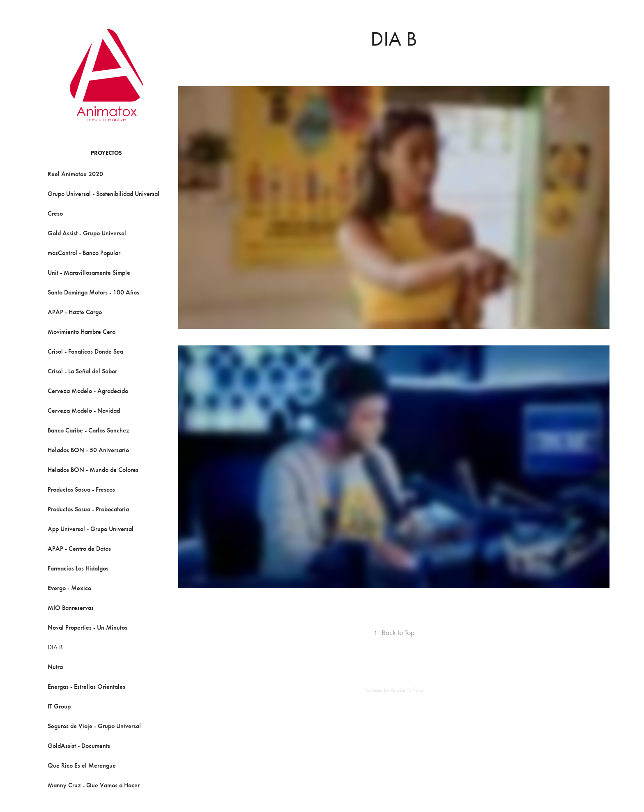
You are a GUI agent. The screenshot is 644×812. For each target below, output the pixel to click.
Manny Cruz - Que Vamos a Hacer (94, 785)
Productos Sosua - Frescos (81, 489)
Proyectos (106, 153)
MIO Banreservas (71, 608)
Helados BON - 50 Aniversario (88, 450)
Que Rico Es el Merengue (82, 765)
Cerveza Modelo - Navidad (84, 411)
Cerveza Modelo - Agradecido (88, 391)
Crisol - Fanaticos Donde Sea (85, 351)
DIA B (55, 647)
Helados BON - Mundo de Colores (93, 470)
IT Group (59, 706)
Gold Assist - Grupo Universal (87, 233)
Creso (55, 213)
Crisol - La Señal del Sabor (82, 371)
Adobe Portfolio (407, 690)
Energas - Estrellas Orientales (86, 687)
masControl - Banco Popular (84, 253)
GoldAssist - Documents (79, 746)
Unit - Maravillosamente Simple (89, 273)
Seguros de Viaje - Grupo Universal (94, 726)
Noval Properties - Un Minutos (87, 627)
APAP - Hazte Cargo (75, 312)
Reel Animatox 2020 (75, 174)
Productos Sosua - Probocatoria (88, 509)
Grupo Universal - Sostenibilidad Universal (103, 194)
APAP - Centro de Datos (79, 549)
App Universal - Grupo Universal (91, 529)
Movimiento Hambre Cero (82, 332)
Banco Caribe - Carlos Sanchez (89, 430)
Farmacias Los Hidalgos (78, 568)
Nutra (55, 667)
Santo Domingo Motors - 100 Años (93, 292)
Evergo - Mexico (69, 588)
